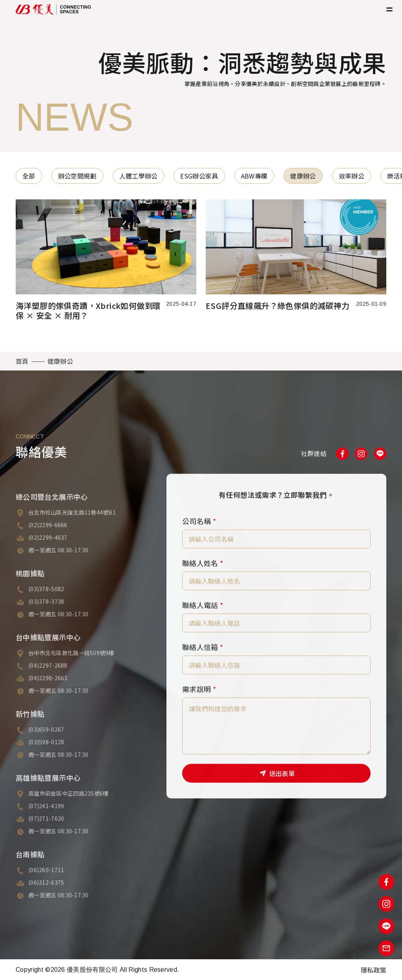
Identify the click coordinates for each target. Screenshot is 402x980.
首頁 (22, 361)
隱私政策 (374, 970)
